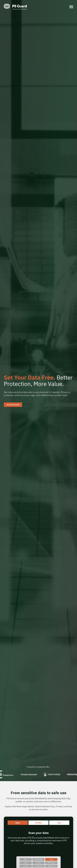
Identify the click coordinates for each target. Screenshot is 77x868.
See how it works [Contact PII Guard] (13, 405)
